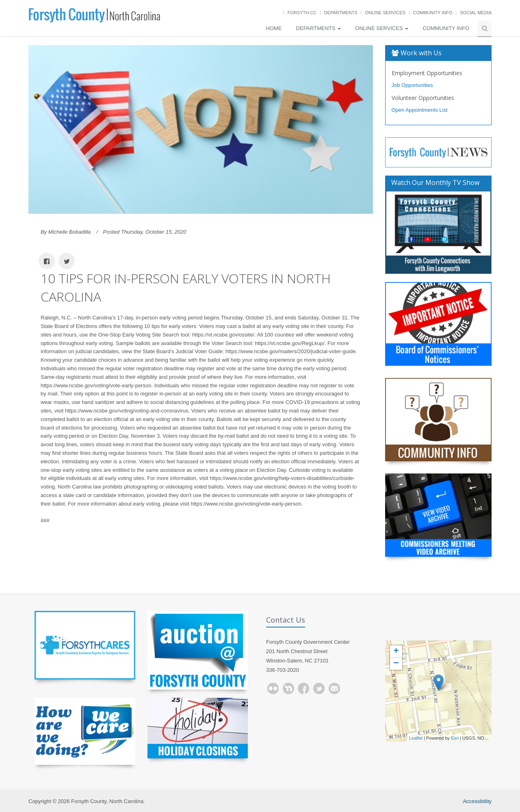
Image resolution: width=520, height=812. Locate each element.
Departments (341, 13)
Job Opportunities (412, 85)
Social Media (476, 13)
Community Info (433, 13)
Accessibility (477, 801)
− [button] (396, 664)
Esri (455, 738)
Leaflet (416, 738)
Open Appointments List (420, 110)
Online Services (385, 13)
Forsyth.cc (302, 13)
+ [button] (396, 651)
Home (274, 28)
